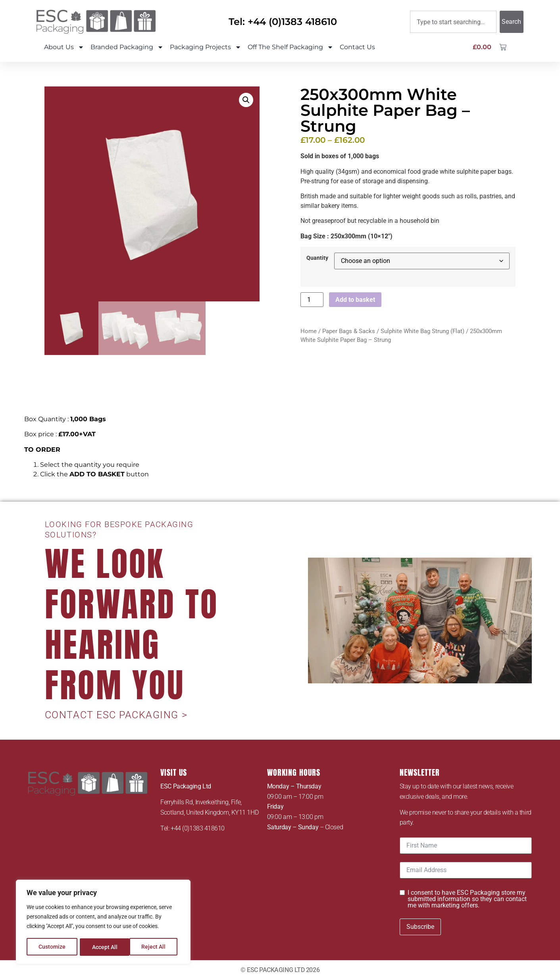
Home (309, 331)
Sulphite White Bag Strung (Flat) (422, 331)
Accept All (156, 947)
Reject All (104, 947)
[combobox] (453, 22)
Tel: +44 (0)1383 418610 (283, 22)
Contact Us (357, 47)
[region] (103, 922)
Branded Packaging (127, 47)
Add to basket (355, 300)
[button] (246, 100)
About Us (64, 47)
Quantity (317, 258)
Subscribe (420, 927)
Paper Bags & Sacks (349, 331)
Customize (52, 947)
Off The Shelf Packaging (291, 47)
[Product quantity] (312, 300)
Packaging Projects (206, 47)
